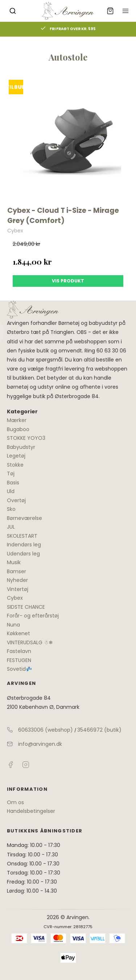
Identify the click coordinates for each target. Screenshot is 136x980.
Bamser (17, 571)
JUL (11, 527)
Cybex (15, 598)
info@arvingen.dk (40, 744)
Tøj (11, 474)
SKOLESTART (22, 536)
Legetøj (16, 456)
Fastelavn (19, 651)
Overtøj (16, 500)
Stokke (15, 465)
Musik (14, 562)
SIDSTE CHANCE (26, 607)
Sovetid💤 (19, 669)
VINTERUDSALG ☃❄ (30, 642)
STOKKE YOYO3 (26, 438)
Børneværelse (24, 518)
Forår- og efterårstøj (33, 616)
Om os (15, 802)
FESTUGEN (19, 660)
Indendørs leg (24, 545)
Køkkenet (18, 633)
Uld (11, 491)
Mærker (17, 420)
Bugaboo (18, 429)
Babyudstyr (21, 447)
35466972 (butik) (99, 730)
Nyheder (17, 580)
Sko (11, 509)
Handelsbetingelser (31, 811)
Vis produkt (68, 281)
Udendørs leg (23, 554)
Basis (13, 483)
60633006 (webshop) (46, 730)
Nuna (13, 625)
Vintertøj (18, 589)
